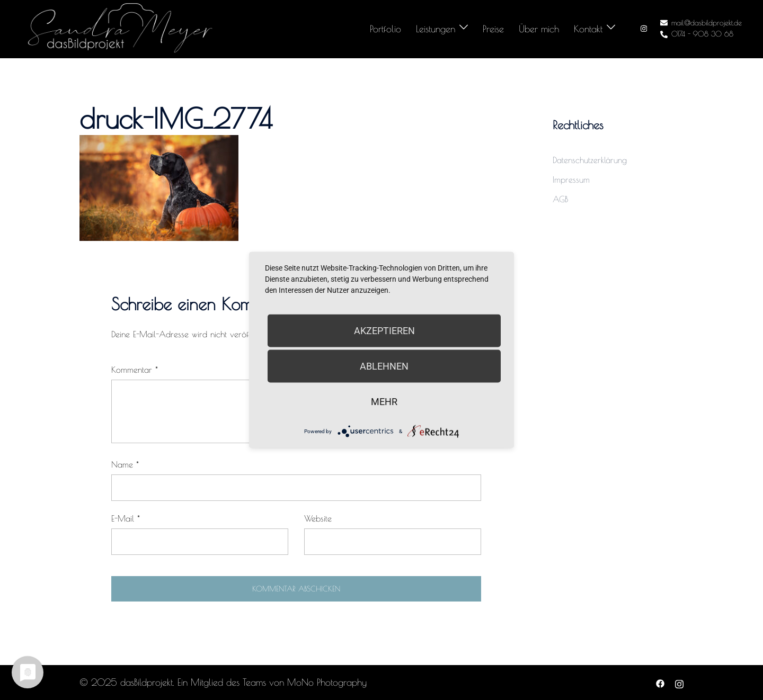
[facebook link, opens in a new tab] (660, 682)
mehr (384, 402)
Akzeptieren (384, 331)
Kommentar (135, 370)
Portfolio (385, 29)
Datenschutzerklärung (590, 160)
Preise (493, 29)
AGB (560, 199)
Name (125, 464)
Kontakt (588, 29)
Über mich (539, 29)
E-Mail (126, 518)
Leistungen (436, 29)
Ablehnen (384, 366)
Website (318, 518)
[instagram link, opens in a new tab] (643, 29)
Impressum (571, 180)
